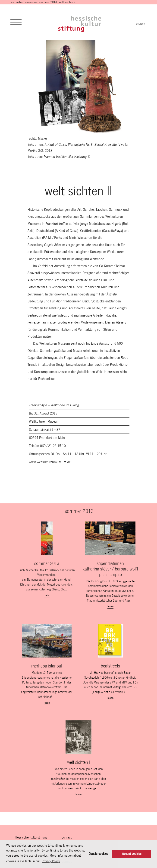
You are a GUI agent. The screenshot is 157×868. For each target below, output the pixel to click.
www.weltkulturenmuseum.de (50, 462)
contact (67, 837)
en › (14, 2)
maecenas (32, 2)
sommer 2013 (49, 2)
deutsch (140, 24)
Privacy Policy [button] (51, 861)
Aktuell (20, 2)
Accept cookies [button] (132, 854)
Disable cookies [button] (98, 854)
